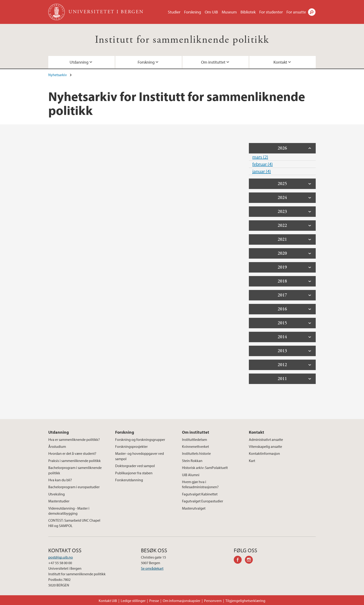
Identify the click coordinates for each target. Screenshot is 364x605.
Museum (229, 12)
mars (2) (260, 157)
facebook (239, 560)
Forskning (193, 12)
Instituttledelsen (195, 439)
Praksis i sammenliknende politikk (75, 461)
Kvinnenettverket (195, 446)
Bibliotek (248, 12)
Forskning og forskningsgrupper (140, 439)
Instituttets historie (196, 453)
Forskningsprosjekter (131, 446)
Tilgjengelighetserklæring (245, 601)
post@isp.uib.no (61, 557)
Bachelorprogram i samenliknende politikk (75, 470)
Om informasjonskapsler (182, 601)
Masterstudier (59, 501)
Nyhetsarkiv (58, 75)
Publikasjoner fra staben (134, 473)
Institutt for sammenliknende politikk (182, 40)
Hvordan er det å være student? (72, 453)
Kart (252, 461)
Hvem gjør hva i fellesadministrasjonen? (200, 484)
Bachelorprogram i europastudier (74, 487)
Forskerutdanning (129, 480)
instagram (250, 560)
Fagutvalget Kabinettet (200, 494)
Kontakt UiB (108, 601)
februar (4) (263, 164)
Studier (174, 12)
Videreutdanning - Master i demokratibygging (69, 511)
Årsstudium (57, 446)
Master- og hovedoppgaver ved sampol (140, 456)
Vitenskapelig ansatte (265, 446)
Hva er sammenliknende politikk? (74, 439)
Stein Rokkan (192, 461)
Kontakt (280, 62)
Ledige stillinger (133, 601)
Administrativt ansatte (266, 439)
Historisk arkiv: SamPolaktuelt (205, 468)
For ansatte (296, 12)
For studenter (271, 12)
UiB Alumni (191, 475)
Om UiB (211, 12)
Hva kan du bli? (60, 480)
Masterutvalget (194, 508)
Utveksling (57, 494)
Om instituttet (213, 62)
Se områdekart (152, 568)
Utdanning (79, 62)
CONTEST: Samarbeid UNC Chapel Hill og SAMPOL (74, 523)
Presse (154, 601)
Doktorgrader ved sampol (135, 466)
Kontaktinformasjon (264, 453)
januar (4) (262, 171)
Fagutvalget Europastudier (203, 501)
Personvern (213, 601)
